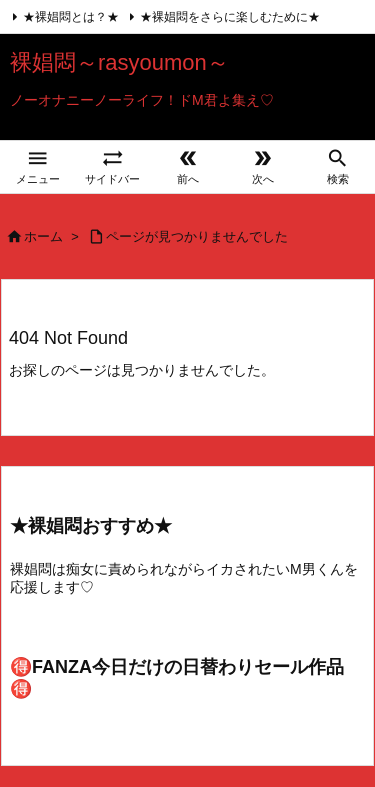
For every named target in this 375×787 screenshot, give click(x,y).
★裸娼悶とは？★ (71, 17)
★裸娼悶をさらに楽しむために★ (230, 17)
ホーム (43, 236)
